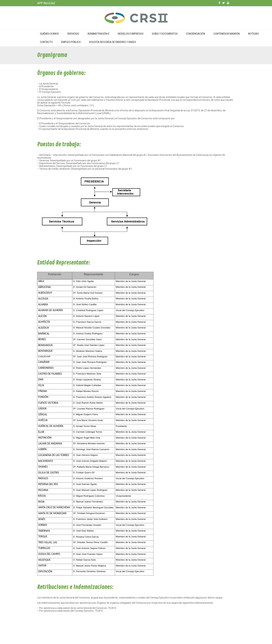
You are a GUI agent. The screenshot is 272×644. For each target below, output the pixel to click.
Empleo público (71, 42)
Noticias (253, 34)
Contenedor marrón (227, 34)
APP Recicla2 (46, 3)
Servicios (73, 34)
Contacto (46, 42)
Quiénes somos (49, 34)
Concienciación (195, 34)
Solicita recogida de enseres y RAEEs (112, 42)
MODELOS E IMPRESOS (131, 34)
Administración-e (98, 34)
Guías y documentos (165, 34)
